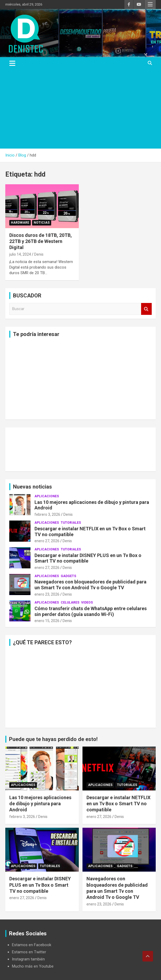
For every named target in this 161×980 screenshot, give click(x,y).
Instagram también (28, 959)
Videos (87, 602)
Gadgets (68, 576)
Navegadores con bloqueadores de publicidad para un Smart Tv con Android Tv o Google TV (90, 585)
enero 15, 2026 (47, 621)
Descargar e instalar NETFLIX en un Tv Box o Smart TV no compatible (118, 804)
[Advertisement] (80, 109)
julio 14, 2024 (20, 254)
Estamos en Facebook (32, 945)
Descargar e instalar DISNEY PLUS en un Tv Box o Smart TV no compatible (88, 558)
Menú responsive (150, 4)
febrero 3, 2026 (47, 514)
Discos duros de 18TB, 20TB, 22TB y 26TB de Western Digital (41, 241)
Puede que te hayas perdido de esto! (53, 739)
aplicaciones (47, 496)
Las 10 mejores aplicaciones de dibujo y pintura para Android (40, 804)
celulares (70, 602)
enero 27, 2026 (47, 541)
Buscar (146, 309)
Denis (39, 254)
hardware (20, 223)
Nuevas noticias (32, 487)
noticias (42, 223)
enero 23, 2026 (47, 594)
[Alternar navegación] (12, 63)
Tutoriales (71, 523)
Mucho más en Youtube (33, 966)
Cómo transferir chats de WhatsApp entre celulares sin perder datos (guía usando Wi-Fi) (91, 611)
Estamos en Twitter (29, 952)
